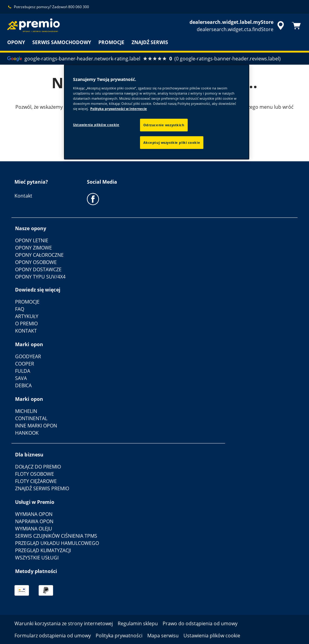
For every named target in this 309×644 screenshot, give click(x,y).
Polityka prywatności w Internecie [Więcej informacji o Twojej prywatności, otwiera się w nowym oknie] (119, 109)
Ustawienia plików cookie (96, 125)
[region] (157, 112)
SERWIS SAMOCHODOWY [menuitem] (62, 42)
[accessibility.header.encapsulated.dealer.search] (238, 26)
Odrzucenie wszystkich (164, 125)
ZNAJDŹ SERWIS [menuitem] (150, 42)
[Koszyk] (296, 26)
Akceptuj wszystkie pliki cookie (172, 142)
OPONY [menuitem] (16, 42)
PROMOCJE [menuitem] (111, 42)
